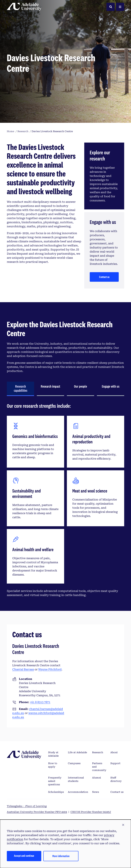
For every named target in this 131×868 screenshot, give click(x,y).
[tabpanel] (65, 501)
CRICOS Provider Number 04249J (91, 812)
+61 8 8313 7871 (40, 702)
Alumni (97, 778)
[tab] (20, 389)
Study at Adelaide (53, 754)
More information (61, 856)
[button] (123, 825)
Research (98, 752)
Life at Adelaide (77, 752)
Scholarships (56, 792)
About (114, 752)
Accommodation (78, 792)
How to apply (53, 765)
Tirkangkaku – (27, 806)
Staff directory (116, 779)
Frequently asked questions (55, 781)
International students (76, 779)
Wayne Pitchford (50, 669)
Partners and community (99, 767)
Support (115, 763)
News (96, 792)
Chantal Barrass (23, 669)
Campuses (74, 763)
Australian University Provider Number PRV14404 (37, 812)
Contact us (104, 277)
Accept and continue (24, 856)
